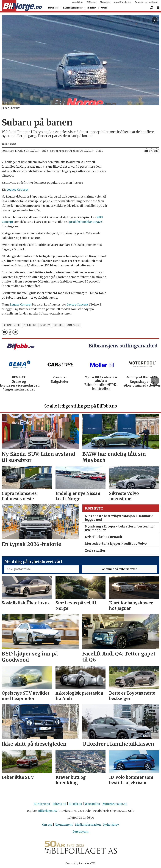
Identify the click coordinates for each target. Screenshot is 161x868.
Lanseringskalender (73, 8)
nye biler (30, 325)
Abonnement (64, 825)
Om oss (47, 825)
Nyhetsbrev (111, 825)
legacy (45, 325)
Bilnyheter (53, 8)
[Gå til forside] (22, 6)
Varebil (104, 8)
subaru (59, 325)
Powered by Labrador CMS (80, 863)
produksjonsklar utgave (86, 222)
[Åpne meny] (158, 8)
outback (73, 325)
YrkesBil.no (77, 2)
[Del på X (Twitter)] (152, 151)
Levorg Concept (77, 305)
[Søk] (152, 8)
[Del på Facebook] (147, 151)
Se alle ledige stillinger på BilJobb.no (81, 406)
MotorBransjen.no (123, 2)
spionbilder (12, 325)
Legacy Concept (17, 190)
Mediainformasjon (88, 825)
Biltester (92, 8)
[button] (155, 381)
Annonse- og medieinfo (146, 2)
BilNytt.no (91, 2)
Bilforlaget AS (48, 811)
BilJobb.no (105, 2)
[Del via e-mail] (157, 151)
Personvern (81, 832)
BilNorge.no (42, 804)
